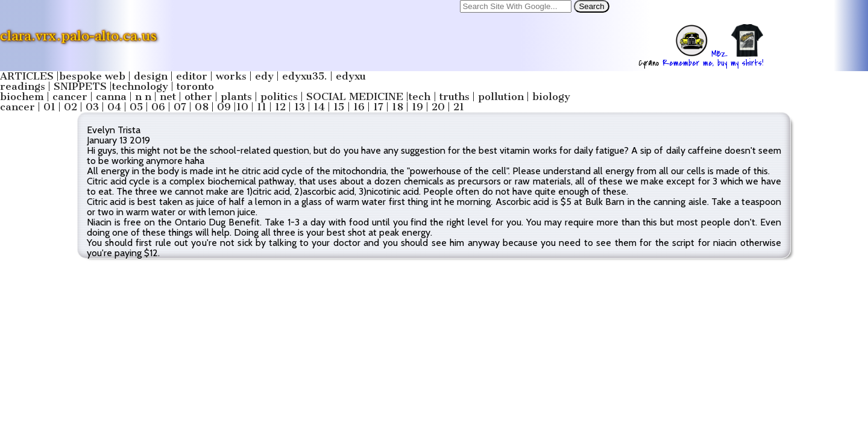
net (168, 97)
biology (551, 97)
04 (114, 107)
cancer (70, 97)
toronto (195, 86)
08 (202, 107)
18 (398, 107)
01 (49, 107)
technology (140, 86)
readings (23, 86)
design (151, 76)
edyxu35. (305, 76)
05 (136, 107)
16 (359, 107)
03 (92, 107)
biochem (22, 97)
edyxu (351, 76)
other (198, 97)
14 (319, 107)
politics (279, 97)
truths (454, 97)
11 (262, 107)
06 (158, 107)
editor (192, 76)
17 (378, 107)
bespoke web (92, 76)
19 (417, 107)
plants (236, 97)
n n (143, 97)
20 (438, 107)
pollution (501, 97)
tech (420, 97)
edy (264, 76)
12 (280, 107)
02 (71, 107)
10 (242, 107)
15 (339, 107)
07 (180, 107)
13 (300, 107)
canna (111, 97)
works (231, 76)
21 (459, 107)
